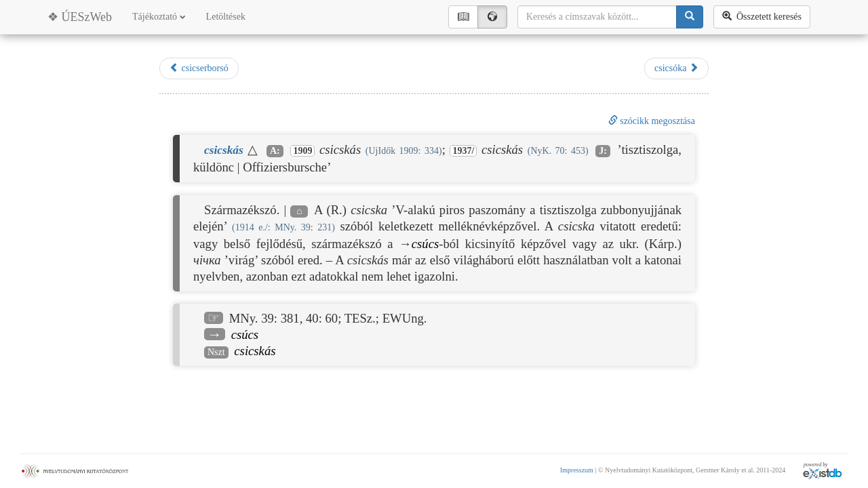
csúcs (425, 244)
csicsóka (676, 68)
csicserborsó (199, 68)
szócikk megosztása (652, 121)
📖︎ (463, 17)
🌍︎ (492, 17)
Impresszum (577, 470)
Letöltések (226, 17)
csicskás (255, 351)
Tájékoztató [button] (159, 17)
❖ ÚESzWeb (80, 17)
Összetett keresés (762, 16)
